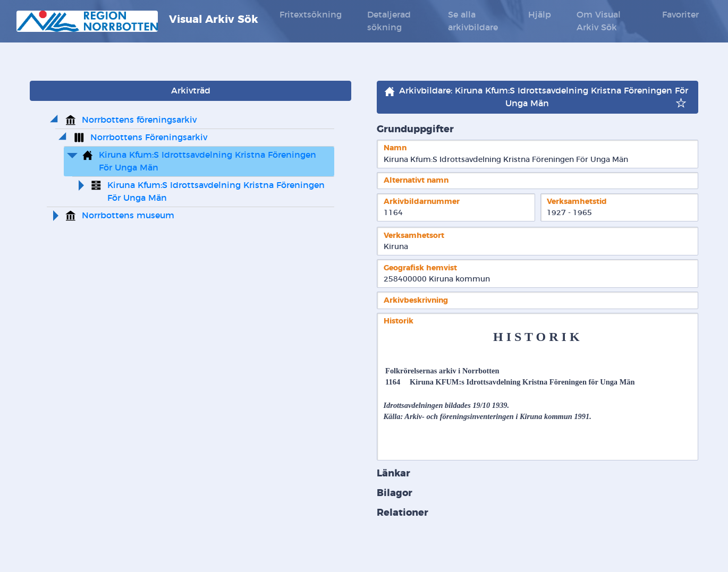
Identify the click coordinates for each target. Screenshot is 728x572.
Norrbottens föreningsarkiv (139, 120)
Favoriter (680, 15)
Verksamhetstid (577, 202)
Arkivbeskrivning (416, 300)
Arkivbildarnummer (422, 202)
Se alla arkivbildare (473, 21)
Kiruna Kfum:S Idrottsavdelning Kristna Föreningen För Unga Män (209, 161)
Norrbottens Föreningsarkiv (149, 138)
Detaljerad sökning (389, 21)
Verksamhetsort (414, 236)
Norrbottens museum (128, 216)
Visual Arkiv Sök (137, 21)
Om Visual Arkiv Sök (599, 21)
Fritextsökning (311, 15)
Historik (399, 321)
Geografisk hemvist (420, 268)
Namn (395, 148)
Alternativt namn (416, 180)
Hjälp (540, 15)
